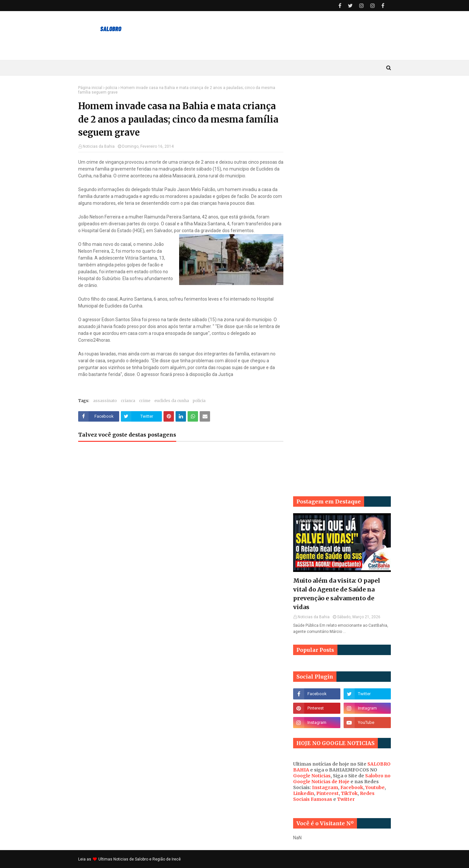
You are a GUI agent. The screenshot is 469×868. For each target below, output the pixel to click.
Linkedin (304, 793)
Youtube (375, 787)
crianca (128, 401)
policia (111, 88)
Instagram (325, 787)
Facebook (352, 787)
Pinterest (327, 793)
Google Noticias (312, 776)
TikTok (349, 793)
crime (145, 401)
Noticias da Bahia (99, 146)
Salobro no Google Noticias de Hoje (342, 779)
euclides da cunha (172, 401)
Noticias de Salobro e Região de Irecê (147, 859)
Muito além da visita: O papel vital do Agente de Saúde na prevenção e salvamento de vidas (337, 594)
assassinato (105, 401)
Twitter (346, 799)
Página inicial (90, 88)
